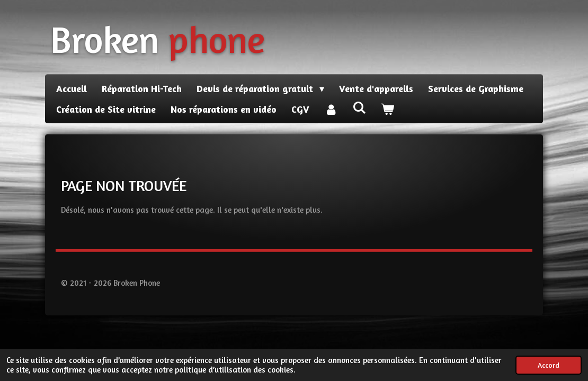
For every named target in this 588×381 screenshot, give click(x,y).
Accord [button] (549, 365)
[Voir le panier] (387, 109)
